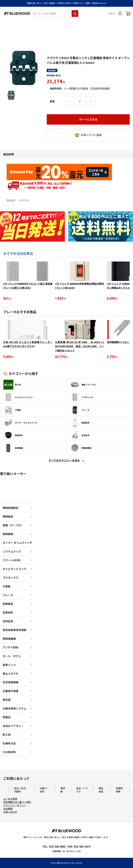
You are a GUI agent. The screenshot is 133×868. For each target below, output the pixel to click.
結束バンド (9, 665)
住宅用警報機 (11, 683)
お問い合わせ (10, 812)
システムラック (12, 552)
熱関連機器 (9, 639)
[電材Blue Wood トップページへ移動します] (17, 13)
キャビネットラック (14, 569)
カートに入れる (88, 92)
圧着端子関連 (11, 691)
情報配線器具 (11, 508)
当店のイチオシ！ (13, 726)
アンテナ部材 (10, 648)
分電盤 (7, 587)
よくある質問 (10, 799)
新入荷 (7, 735)
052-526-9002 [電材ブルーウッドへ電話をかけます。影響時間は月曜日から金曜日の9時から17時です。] (57, 847)
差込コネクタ (10, 674)
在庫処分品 (9, 744)
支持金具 (8, 621)
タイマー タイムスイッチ (17, 543)
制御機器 (8, 534)
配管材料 (8, 613)
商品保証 (101, 790)
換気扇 (7, 700)
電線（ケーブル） (13, 526)
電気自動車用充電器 (14, 630)
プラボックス (11, 578)
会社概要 (8, 809)
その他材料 (9, 752)
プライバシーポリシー (15, 806)
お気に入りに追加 (88, 107)
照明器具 (8, 517)
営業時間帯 (119, 790)
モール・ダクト (12, 656)
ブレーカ (8, 595)
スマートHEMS (12, 560)
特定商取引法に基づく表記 (17, 802)
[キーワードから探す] (75, 13)
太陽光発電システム (14, 709)
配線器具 (8, 604)
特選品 (7, 717)
